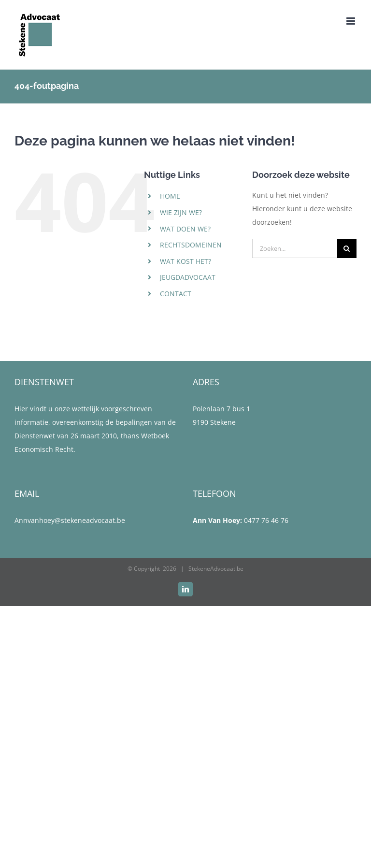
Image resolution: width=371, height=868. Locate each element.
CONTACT (176, 294)
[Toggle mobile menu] (351, 21)
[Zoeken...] (295, 248)
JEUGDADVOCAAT (188, 277)
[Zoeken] (347, 248)
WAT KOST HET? (185, 261)
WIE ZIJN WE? (181, 212)
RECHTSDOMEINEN (191, 245)
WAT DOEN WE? (185, 229)
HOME (170, 196)
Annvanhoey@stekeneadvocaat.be (70, 520)
